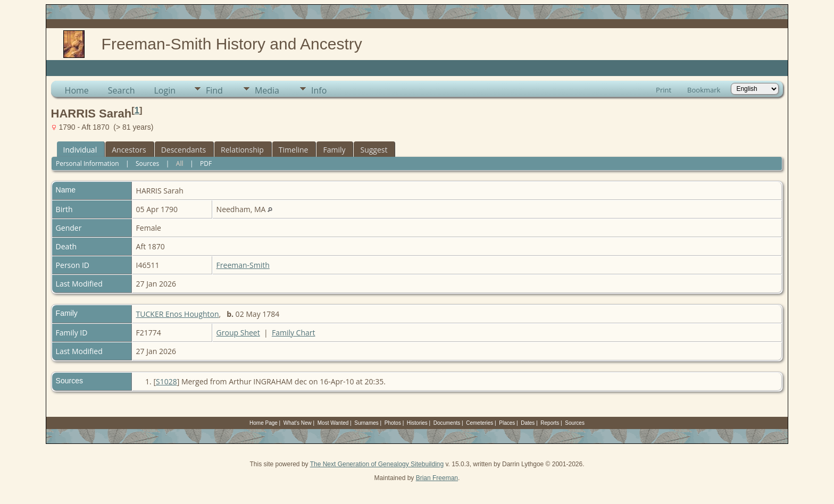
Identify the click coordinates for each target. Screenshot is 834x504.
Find (214, 90)
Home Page (264, 423)
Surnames (366, 423)
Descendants (184, 150)
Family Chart (294, 333)
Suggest (374, 150)
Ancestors (129, 150)
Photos (393, 423)
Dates (528, 423)
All (180, 163)
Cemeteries (479, 423)
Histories (417, 423)
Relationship (242, 150)
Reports (550, 423)
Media (267, 90)
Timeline (294, 150)
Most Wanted (333, 423)
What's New (298, 423)
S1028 (166, 381)
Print (664, 90)
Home (77, 90)
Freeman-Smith (243, 265)
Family (334, 150)
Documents (447, 423)
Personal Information (87, 163)
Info (319, 90)
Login (165, 90)
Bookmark (704, 90)
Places (507, 423)
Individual (80, 150)
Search (122, 90)
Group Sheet (238, 333)
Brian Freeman (437, 478)
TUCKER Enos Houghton (178, 314)
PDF (206, 163)
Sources (147, 163)
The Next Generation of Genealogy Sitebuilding (377, 464)
